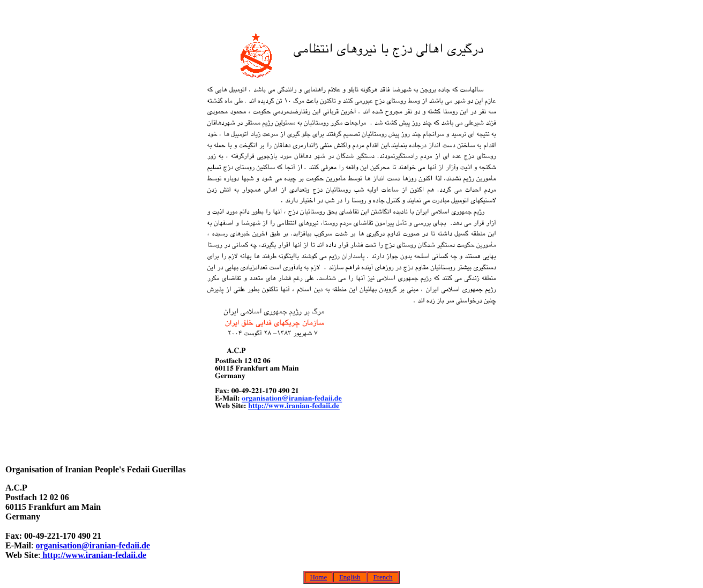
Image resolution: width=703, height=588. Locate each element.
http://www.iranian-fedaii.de (93, 555)
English (350, 577)
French (383, 577)
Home (318, 577)
